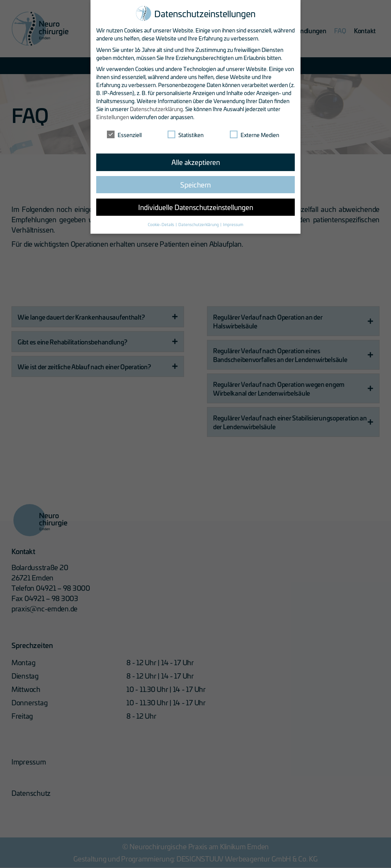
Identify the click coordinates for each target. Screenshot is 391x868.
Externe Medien (254, 135)
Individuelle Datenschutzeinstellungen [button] (196, 207)
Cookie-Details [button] (161, 224)
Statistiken (186, 135)
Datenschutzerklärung (156, 109)
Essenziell (124, 135)
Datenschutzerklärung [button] (199, 224)
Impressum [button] (233, 224)
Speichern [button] (195, 184)
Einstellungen (113, 117)
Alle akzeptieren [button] (196, 162)
